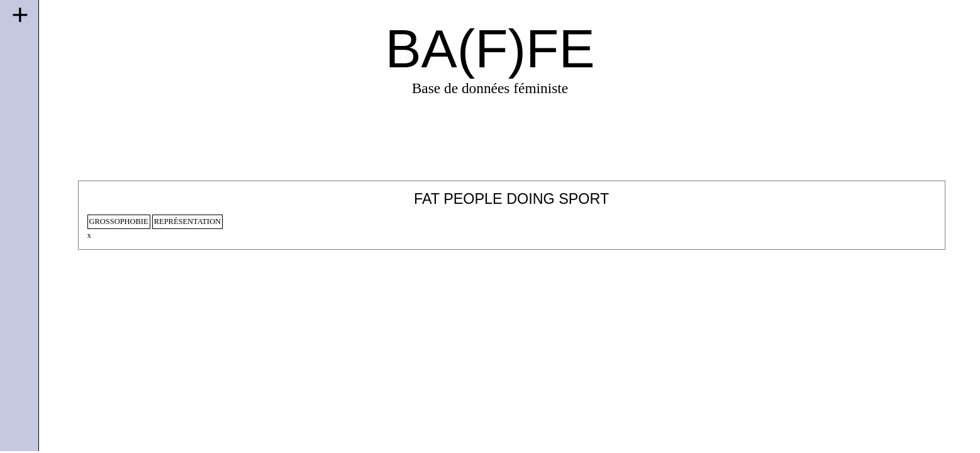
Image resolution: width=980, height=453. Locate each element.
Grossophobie (119, 221)
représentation (187, 221)
